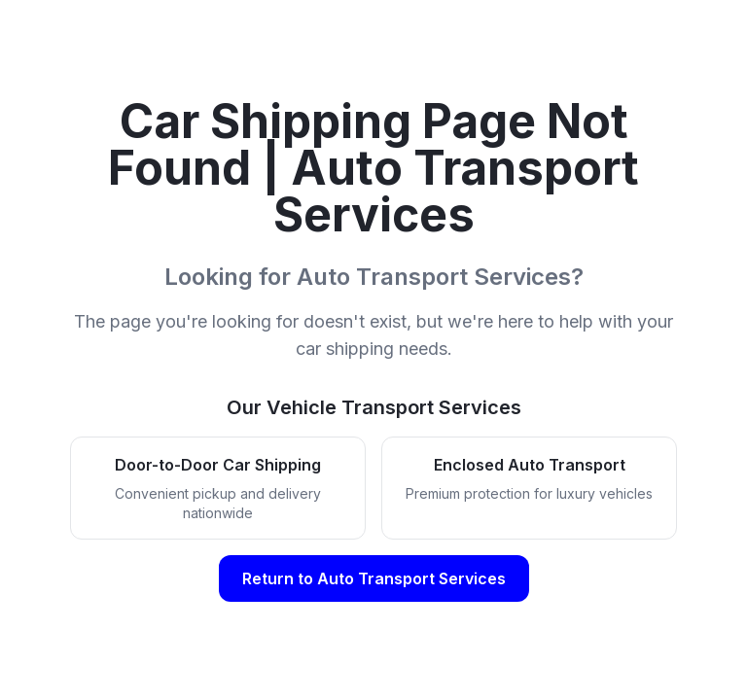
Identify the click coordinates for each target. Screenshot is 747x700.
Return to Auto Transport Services (374, 578)
